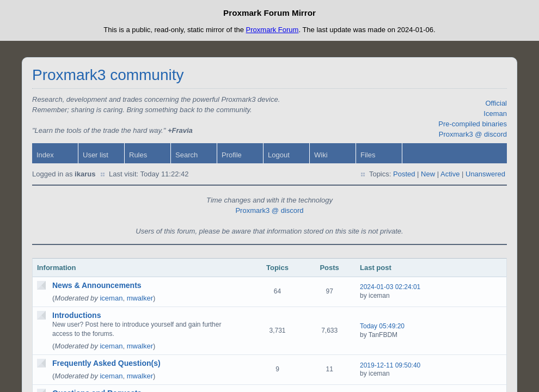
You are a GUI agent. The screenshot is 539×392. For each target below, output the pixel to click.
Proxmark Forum (272, 30)
